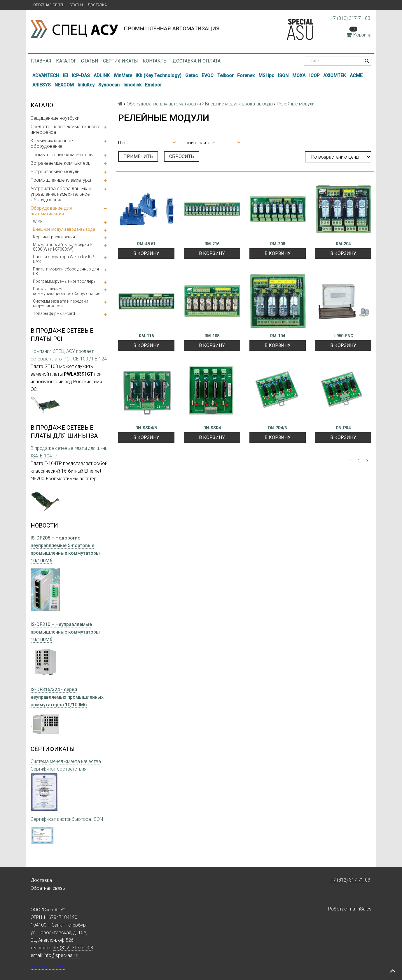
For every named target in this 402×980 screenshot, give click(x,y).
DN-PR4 (343, 428)
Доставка (97, 5)
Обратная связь (49, 5)
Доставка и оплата (196, 61)
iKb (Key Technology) (159, 76)
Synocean (109, 85)
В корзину (146, 253)
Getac (192, 76)
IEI (65, 76)
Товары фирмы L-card (54, 313)
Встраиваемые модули (55, 172)
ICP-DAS (81, 76)
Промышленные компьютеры (62, 155)
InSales (364, 909)
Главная (41, 61)
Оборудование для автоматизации (51, 211)
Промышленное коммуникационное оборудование (67, 291)
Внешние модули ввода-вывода (64, 229)
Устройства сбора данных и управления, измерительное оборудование (61, 194)
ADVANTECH (46, 76)
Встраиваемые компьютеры (61, 163)
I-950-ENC (343, 336)
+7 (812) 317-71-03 (350, 18)
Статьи (76, 5)
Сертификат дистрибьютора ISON (67, 819)
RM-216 (212, 244)
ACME (356, 76)
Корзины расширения (54, 237)
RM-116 (146, 336)
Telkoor (226, 76)
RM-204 (343, 244)
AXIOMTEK (335, 76)
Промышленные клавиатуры (61, 180)
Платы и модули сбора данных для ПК (66, 271)
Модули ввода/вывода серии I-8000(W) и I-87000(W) (62, 247)
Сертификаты (120, 61)
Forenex (246, 76)
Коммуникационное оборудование (52, 143)
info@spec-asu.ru (62, 955)
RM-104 (278, 336)
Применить (138, 156)
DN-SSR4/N (146, 428)
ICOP (314, 76)
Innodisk (132, 85)
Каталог (66, 61)
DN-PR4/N (278, 428)
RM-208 (278, 244)
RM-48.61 (146, 244)
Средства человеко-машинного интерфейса (65, 129)
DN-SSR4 (212, 428)
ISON (283, 76)
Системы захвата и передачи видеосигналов (61, 303)
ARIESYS (42, 85)
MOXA (299, 76)
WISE (38, 222)
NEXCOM (64, 85)
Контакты (155, 61)
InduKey (86, 85)
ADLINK (102, 76)
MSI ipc (266, 76)
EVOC (208, 76)
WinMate (123, 76)
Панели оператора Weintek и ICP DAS (64, 259)
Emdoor (153, 85)
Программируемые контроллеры (65, 281)
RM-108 (212, 336)
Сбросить (182, 156)
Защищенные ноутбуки (55, 118)
